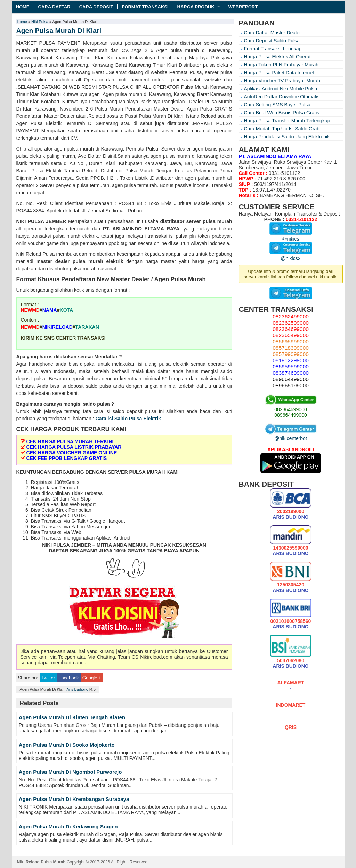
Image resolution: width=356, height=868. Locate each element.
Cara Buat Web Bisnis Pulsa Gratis (282, 113)
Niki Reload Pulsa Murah (41, 862)
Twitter (48, 678)
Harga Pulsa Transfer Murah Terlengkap (287, 121)
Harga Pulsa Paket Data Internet (279, 73)
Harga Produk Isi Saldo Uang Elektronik (287, 137)
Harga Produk (196, 7)
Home (23, 7)
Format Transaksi (145, 7)
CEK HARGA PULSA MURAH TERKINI (70, 441)
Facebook (68, 678)
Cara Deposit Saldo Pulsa (272, 41)
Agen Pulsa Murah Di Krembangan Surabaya (74, 799)
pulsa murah (217, 221)
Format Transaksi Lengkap (273, 49)
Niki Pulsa (40, 22)
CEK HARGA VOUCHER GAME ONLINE (71, 453)
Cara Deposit (96, 7)
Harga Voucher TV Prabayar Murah (282, 81)
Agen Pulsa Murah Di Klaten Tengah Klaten (72, 717)
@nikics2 (291, 255)
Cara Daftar (54, 7)
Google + (92, 678)
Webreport (243, 7)
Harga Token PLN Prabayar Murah (281, 65)
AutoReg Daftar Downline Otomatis (282, 97)
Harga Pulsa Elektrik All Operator (280, 57)
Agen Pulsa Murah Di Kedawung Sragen (68, 826)
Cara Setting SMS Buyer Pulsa (277, 105)
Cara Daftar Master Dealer (273, 33)
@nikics (291, 236)
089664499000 (290, 415)
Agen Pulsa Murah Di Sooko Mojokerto (67, 745)
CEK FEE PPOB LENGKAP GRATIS (66, 458)
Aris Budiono (77, 689)
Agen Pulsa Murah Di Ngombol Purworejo (70, 772)
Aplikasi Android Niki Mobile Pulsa (281, 89)
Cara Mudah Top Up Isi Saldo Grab (282, 129)
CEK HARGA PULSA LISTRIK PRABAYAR (74, 447)
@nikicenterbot (291, 436)
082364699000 (290, 409)
